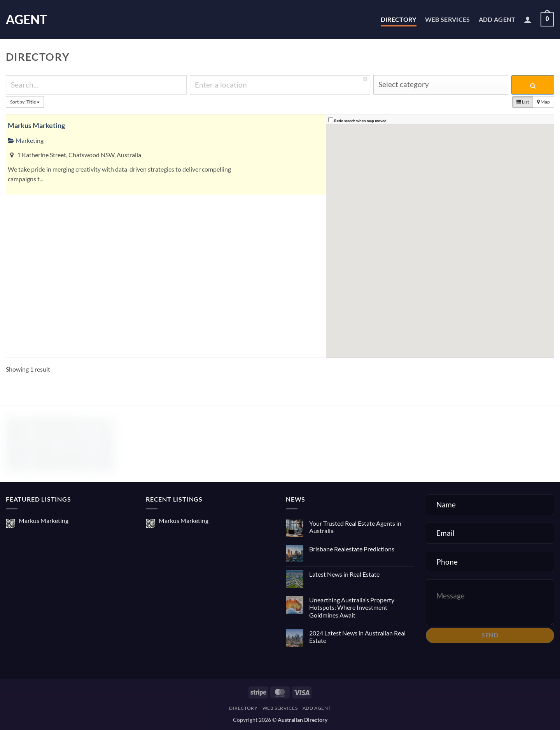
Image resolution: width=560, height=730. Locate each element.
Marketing (26, 140)
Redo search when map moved (360, 121)
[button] (528, 19)
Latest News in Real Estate (344, 574)
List (523, 102)
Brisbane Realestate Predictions (352, 549)
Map (543, 102)
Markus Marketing (36, 125)
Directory (399, 19)
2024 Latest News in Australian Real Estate (357, 637)
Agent (26, 19)
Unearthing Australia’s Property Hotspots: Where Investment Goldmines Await (352, 607)
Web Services (448, 19)
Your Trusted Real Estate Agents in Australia (355, 527)
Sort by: (25, 102)
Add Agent (497, 19)
